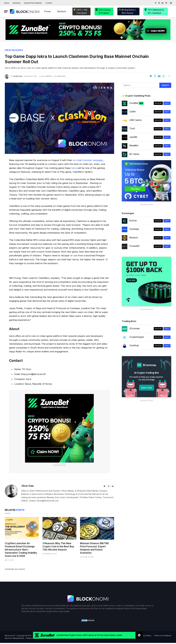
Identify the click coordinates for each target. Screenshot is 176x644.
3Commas (135, 328)
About (7, 3)
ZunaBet (136, 103)
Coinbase (134, 229)
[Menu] (6, 11)
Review (158, 103)
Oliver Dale (18, 76)
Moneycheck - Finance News (26, 638)
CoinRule (134, 345)
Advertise (17, 3)
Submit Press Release (33, 3)
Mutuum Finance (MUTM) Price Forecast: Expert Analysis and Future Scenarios (94, 548)
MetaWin (134, 146)
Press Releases (14, 50)
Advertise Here (59, 465)
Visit (167, 103)
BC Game (134, 154)
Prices (47, 11)
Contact (49, 3)
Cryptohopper (137, 337)
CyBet (132, 111)
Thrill (132, 128)
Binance (134, 238)
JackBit (133, 137)
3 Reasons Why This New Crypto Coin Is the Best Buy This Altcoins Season (58, 546)
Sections (62, 11)
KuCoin (133, 221)
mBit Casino (136, 120)
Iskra (74, 168)
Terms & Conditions (163, 635)
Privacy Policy (145, 635)
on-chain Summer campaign (88, 160)
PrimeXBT (135, 246)
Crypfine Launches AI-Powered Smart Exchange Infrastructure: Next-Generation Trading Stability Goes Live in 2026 (21, 550)
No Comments (46, 76)
